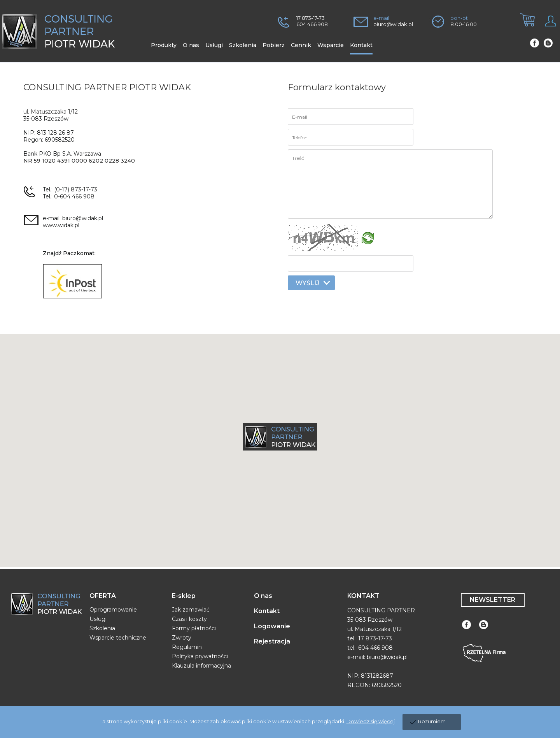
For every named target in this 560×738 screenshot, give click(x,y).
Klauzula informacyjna (201, 666)
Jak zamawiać (191, 610)
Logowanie (272, 626)
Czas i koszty (189, 619)
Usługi (98, 619)
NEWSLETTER (493, 600)
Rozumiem (432, 721)
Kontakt (267, 611)
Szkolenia (102, 628)
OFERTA (103, 596)
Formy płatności (194, 628)
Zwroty (182, 638)
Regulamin (187, 647)
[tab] (525, 26)
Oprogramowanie (113, 610)
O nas (263, 596)
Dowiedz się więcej (371, 721)
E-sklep (184, 596)
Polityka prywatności (200, 656)
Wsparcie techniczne (118, 638)
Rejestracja (272, 641)
